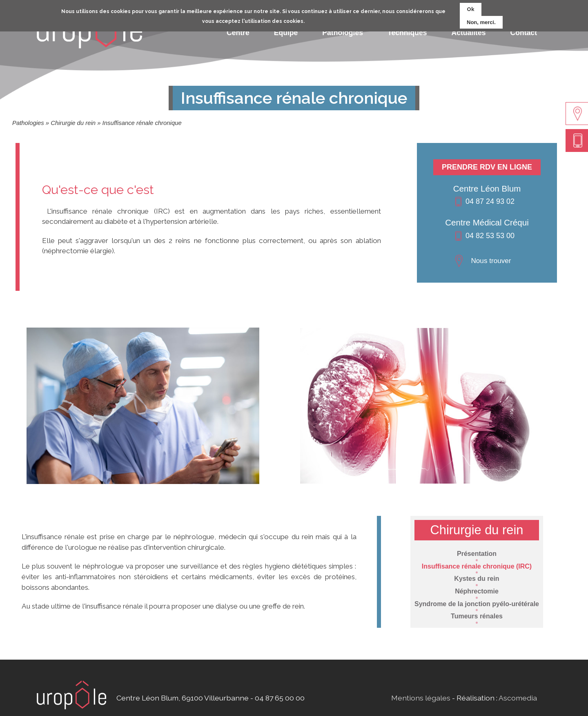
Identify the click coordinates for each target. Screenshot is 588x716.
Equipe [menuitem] (286, 33)
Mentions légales (421, 698)
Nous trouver (491, 261)
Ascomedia (518, 698)
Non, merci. (481, 20)
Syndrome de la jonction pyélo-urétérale (477, 604)
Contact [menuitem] (524, 33)
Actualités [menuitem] (468, 33)
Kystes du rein (477, 579)
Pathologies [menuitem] (343, 33)
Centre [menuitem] (238, 33)
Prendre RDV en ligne (487, 167)
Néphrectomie (477, 591)
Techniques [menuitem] (407, 33)
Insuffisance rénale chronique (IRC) (477, 566)
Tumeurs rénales (477, 616)
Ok (471, 7)
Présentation (477, 554)
